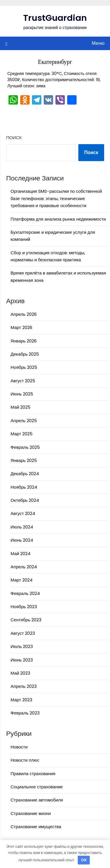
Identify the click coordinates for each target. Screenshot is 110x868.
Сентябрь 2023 (26, 620)
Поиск (14, 138)
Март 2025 (22, 434)
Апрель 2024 (24, 567)
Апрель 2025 (24, 421)
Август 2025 (23, 381)
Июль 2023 (22, 646)
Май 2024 (21, 554)
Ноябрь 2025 (24, 367)
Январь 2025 (24, 460)
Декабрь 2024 (25, 474)
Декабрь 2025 (25, 354)
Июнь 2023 (22, 660)
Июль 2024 (22, 527)
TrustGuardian (55, 18)
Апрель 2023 (24, 686)
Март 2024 (22, 580)
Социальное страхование (37, 787)
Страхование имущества (36, 827)
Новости (19, 747)
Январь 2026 (24, 341)
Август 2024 (23, 513)
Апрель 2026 (24, 314)
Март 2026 (21, 327)
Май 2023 (20, 673)
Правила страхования (33, 774)
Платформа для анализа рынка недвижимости (58, 219)
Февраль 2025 (25, 447)
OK (84, 860)
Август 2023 (23, 633)
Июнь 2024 (22, 540)
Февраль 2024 (25, 593)
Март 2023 (21, 700)
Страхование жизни (31, 813)
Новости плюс (25, 760)
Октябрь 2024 (25, 500)
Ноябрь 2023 (24, 607)
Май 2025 (21, 407)
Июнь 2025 (22, 394)
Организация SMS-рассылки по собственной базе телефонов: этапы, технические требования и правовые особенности (56, 198)
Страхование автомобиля (37, 800)
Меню (98, 43)
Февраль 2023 (25, 713)
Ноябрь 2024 (24, 487)
